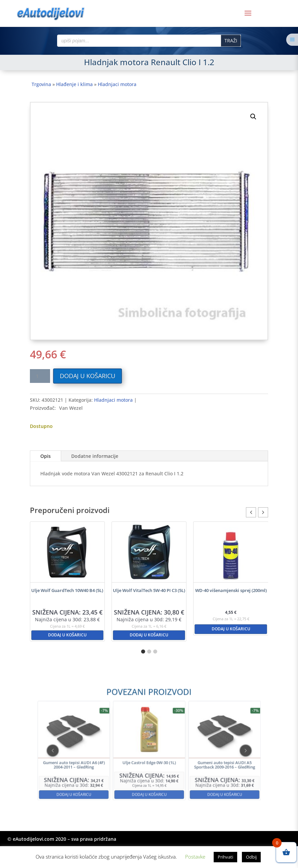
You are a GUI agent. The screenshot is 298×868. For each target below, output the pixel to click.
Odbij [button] (251, 857)
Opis (46, 456)
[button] (253, 117)
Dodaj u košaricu (88, 376)
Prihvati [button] (225, 857)
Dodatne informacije (95, 456)
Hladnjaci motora (117, 84)
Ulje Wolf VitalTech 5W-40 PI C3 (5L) (149, 590)
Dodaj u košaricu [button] (67, 635)
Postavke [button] (195, 857)
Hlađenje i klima (74, 84)
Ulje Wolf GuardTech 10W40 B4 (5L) (67, 590)
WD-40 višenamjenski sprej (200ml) (231, 590)
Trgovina (41, 84)
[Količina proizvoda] (40, 376)
